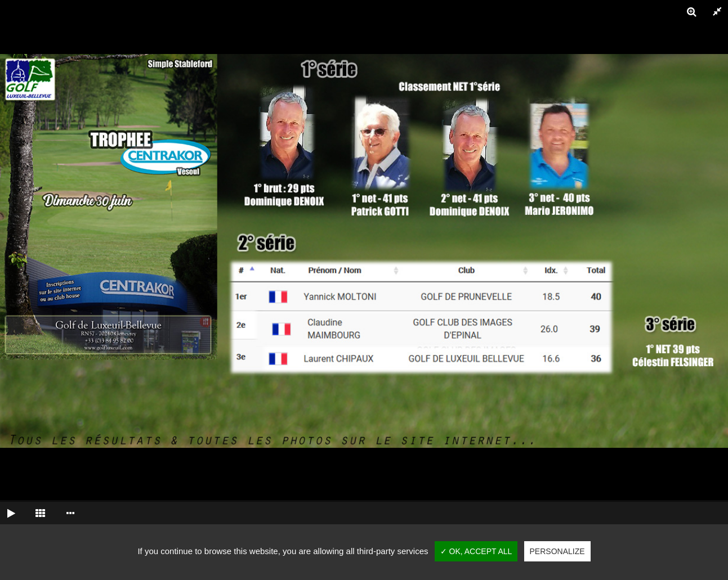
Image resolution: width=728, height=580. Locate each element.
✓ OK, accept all (476, 551)
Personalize (557, 551)
